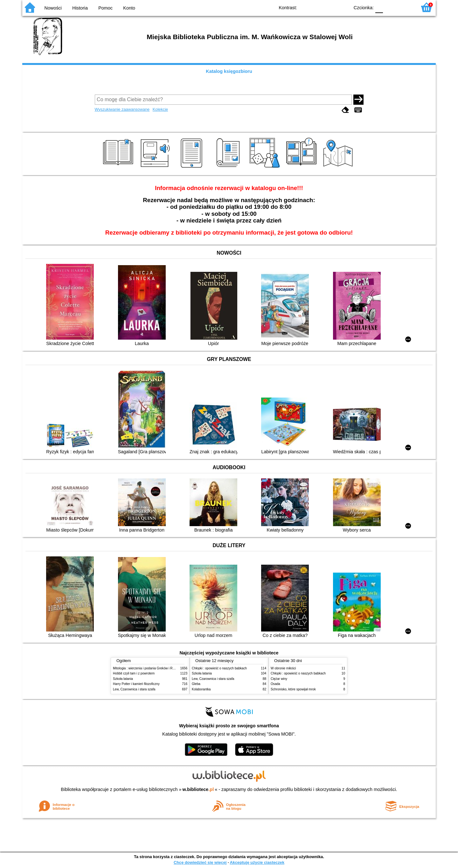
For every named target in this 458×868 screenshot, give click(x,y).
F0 (379, 7)
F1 (390, 7)
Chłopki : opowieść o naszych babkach (219, 668)
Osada (275, 684)
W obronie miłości (283, 668)
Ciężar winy (279, 679)
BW (317, 7)
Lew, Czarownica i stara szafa (134, 689)
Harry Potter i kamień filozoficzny (136, 684)
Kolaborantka (201, 689)
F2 (405, 7)
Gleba (196, 684)
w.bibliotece (198, 789)
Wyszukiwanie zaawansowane (122, 109)
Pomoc (105, 8)
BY (343, 7)
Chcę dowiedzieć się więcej (200, 862)
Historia (80, 8)
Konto (129, 8)
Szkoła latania (123, 679)
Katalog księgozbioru (229, 71)
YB (330, 7)
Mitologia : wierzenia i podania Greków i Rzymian (148, 668)
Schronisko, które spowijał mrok (293, 689)
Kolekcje (160, 109)
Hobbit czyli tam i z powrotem (134, 673)
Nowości (53, 8)
